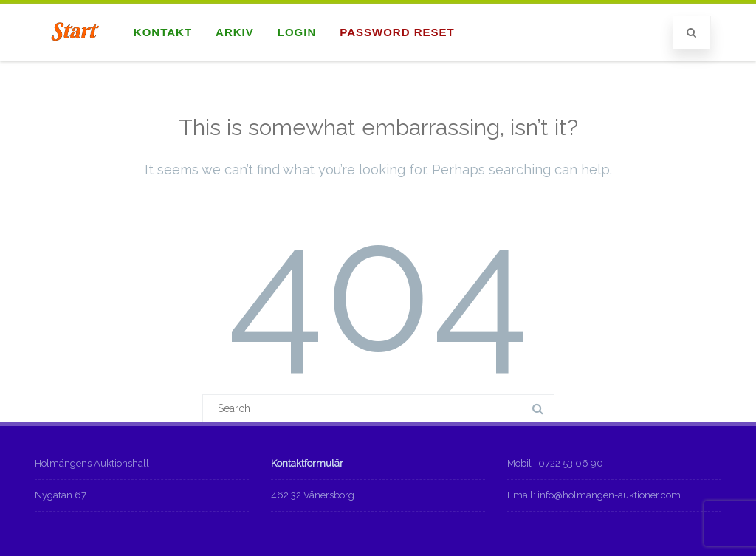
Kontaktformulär (307, 463)
